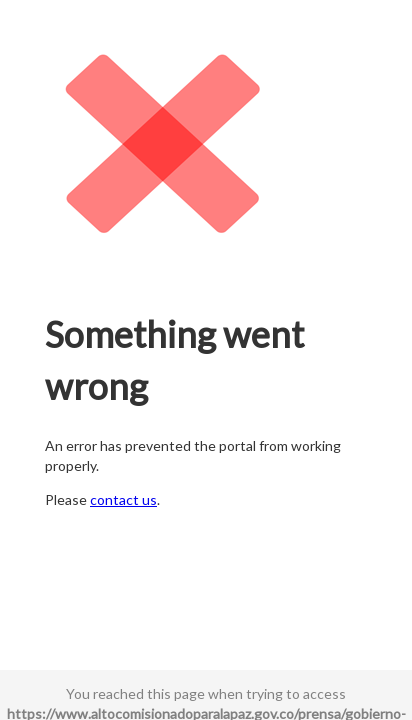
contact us (123, 499)
